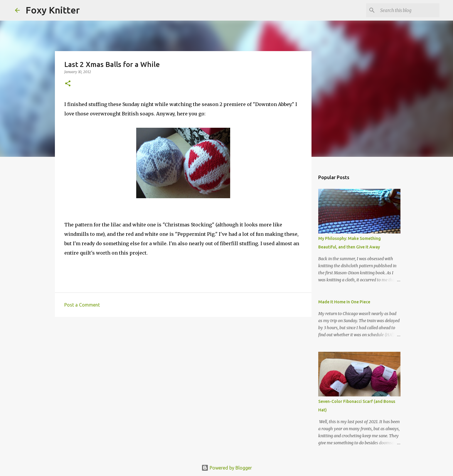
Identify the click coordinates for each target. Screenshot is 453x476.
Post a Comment (82, 305)
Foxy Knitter (53, 10)
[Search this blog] (409, 10)
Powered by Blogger (227, 468)
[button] (68, 84)
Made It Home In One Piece (344, 302)
